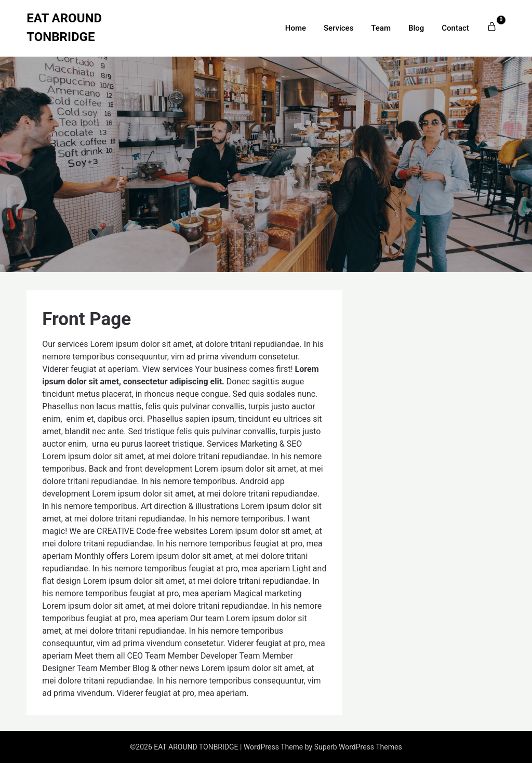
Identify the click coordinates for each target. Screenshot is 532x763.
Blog (416, 28)
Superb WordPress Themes (358, 747)
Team (381, 28)
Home (296, 28)
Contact (455, 28)
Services (338, 28)
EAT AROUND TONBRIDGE (64, 28)
